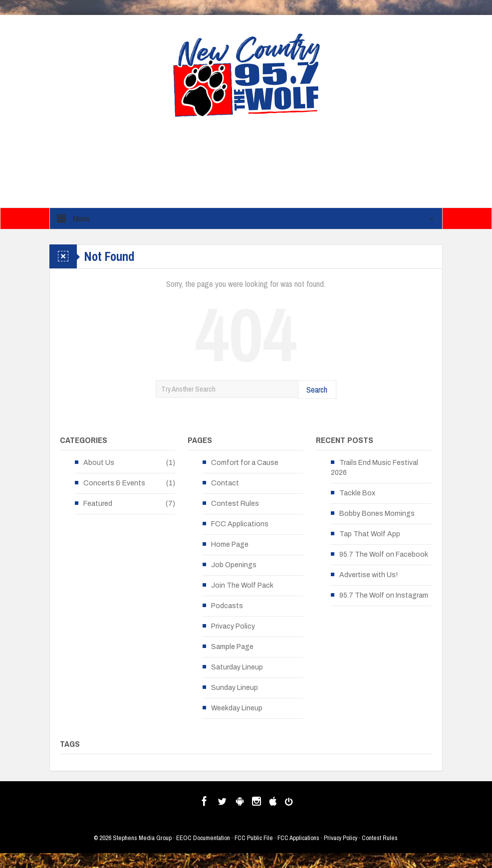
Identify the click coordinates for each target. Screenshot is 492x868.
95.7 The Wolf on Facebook (384, 554)
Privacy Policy (233, 626)
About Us (99, 463)
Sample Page (232, 647)
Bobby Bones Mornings (377, 514)
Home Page (230, 544)
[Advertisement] (261, 166)
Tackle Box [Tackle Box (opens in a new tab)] (357, 493)
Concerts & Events (114, 483)
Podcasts (227, 606)
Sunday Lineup (235, 688)
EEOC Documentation (203, 838)
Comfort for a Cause (245, 463)
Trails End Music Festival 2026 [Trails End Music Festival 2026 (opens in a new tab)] (374, 468)
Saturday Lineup (237, 667)
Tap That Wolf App (370, 534)
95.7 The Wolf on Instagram (384, 595)
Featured (98, 504)
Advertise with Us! (369, 575)
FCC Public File (254, 838)
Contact (225, 483)
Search (317, 389)
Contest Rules (235, 504)
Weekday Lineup (237, 708)
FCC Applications (240, 524)
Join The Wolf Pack (242, 585)
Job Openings (234, 565)
